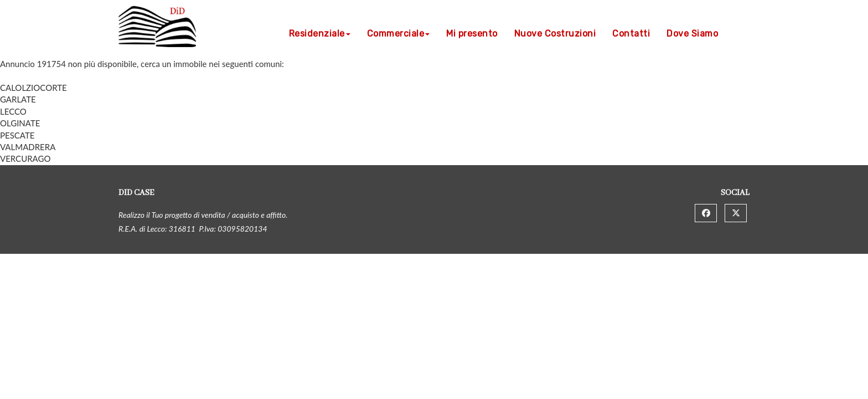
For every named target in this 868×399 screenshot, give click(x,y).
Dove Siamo (692, 34)
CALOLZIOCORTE (33, 88)
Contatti (631, 34)
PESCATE (17, 135)
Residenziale (320, 34)
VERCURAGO (25, 158)
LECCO (13, 111)
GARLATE (18, 99)
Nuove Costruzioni (555, 34)
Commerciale (399, 34)
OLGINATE (20, 123)
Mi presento (472, 34)
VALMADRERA (28, 147)
